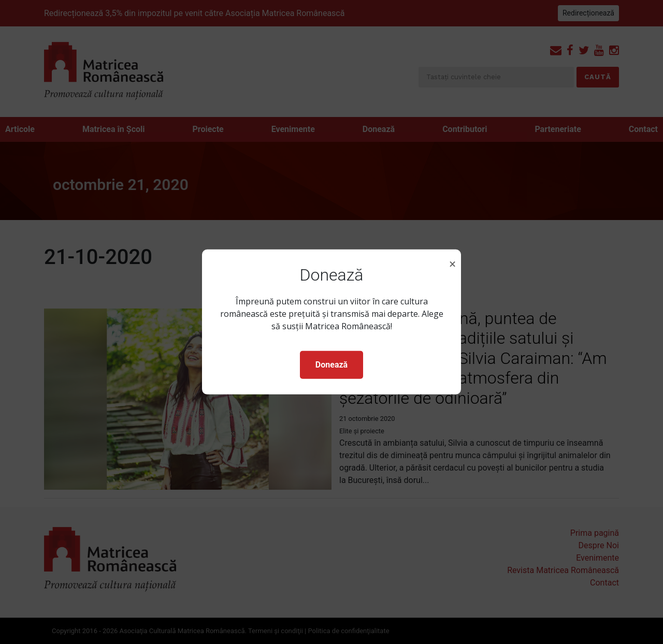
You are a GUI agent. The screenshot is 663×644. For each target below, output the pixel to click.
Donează (331, 365)
